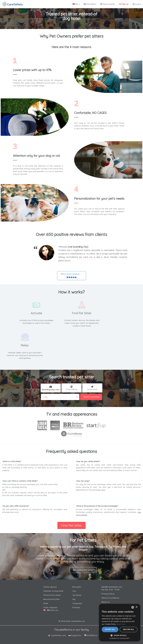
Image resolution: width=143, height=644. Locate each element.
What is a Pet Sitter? (12, 461)
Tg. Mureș (77, 595)
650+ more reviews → (72, 276)
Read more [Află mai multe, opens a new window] (121, 624)
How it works (108, 4)
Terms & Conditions (110, 598)
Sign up (124, 4)
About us (105, 602)
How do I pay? (83, 481)
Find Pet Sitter (71, 525)
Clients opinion (50, 587)
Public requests (50, 607)
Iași (74, 599)
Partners (76, 607)
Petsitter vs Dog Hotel (53, 591)
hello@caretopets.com (112, 587)
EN (76, 4)
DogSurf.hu (75, 635)
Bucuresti (77, 587)
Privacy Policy (108, 594)
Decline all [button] (129, 629)
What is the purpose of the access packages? (97, 506)
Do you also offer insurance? (16, 506)
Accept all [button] (110, 629)
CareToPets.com (57, 635)
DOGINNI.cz (90, 635)
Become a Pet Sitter (83, 570)
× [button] (136, 607)
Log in (137, 4)
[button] (120, 635)
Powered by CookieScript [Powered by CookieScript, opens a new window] (120, 638)
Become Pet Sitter (52, 599)
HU (57, 610)
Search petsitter (92, 397)
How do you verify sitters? (88, 461)
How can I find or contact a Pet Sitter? (20, 481)
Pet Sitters (90, 4)
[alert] (120, 623)
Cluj (74, 591)
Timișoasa (77, 603)
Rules (46, 603)
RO (53, 610)
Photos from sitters (52, 595)
